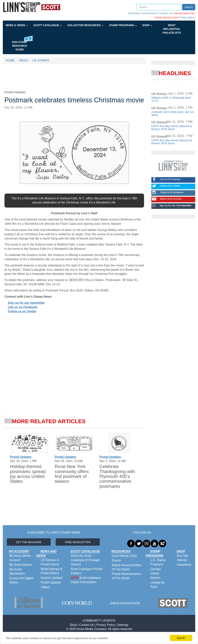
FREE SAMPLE (188, 18)
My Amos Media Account (20, 558)
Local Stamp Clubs (124, 556)
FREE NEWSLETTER (78, 542)
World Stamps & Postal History (52, 571)
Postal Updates (21, 457)
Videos (45, 587)
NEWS (23, 60)
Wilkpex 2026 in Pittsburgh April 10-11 (171, 99)
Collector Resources (85, 25)
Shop (147, 25)
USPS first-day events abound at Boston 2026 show (172, 128)
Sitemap (123, 625)
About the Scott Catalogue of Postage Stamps (85, 560)
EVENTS (109, 621)
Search (189, 7)
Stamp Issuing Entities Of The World (127, 567)
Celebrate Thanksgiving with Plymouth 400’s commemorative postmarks (117, 476)
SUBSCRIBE (134, 13)
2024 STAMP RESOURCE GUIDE (20, 46)
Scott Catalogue (48, 25)
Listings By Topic (157, 585)
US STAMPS (41, 60)
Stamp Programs (123, 25)
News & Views (17, 25)
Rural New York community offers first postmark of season (72, 474)
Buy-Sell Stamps (183, 558)
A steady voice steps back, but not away (173, 113)
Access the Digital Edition (21, 580)
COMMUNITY (92, 621)
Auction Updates (52, 578)
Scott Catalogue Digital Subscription (86, 580)
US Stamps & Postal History (50, 562)
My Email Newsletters (17, 572)
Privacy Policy (106, 625)
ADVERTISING (149, 13)
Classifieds (184, 565)
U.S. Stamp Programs (158, 562)
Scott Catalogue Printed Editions (86, 571)
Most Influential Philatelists (172, 29)
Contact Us (86, 625)
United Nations (155, 576)
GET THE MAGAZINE (29, 542)
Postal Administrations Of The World (126, 576)
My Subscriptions (21, 565)
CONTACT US (165, 13)
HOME (10, 60)
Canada (155, 569)
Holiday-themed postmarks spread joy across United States (28, 474)
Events (116, 560)
